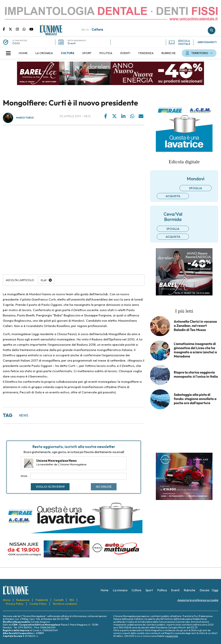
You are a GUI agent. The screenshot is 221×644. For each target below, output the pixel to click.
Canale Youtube (31, 29)
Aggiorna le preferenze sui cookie (198, 600)
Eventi (72, 43)
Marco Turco (25, 118)
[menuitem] (23, 53)
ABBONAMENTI (207, 42)
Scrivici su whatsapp (26, 29)
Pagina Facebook (6, 29)
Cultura (97, 29)
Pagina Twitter (12, 29)
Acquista (173, 196)
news (24, 415)
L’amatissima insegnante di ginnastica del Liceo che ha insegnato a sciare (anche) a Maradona (195, 350)
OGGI (16, 43)
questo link (172, 636)
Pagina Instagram (19, 29)
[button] (8, 53)
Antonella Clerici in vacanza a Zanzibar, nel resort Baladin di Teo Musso (195, 326)
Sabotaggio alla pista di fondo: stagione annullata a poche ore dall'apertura (195, 399)
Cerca (212, 30)
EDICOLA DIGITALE (180, 42)
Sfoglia (196, 188)
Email (24, 476)
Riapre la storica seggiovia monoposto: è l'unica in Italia (196, 374)
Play (44, 280)
